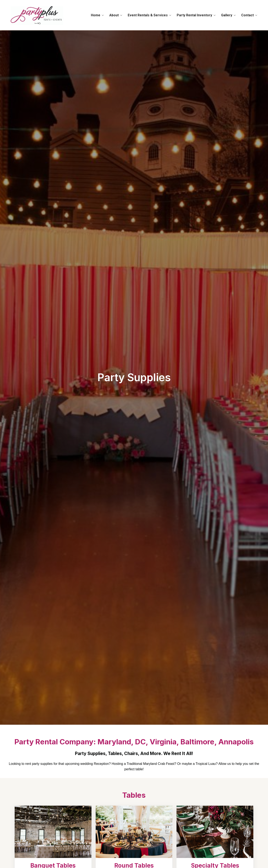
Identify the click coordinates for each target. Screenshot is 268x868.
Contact (247, 15)
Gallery (227, 15)
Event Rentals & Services (148, 15)
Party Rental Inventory (194, 15)
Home (96, 15)
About (114, 15)
